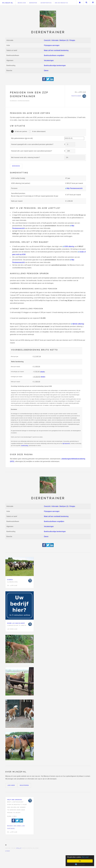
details (43, 372)
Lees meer (11, 785)
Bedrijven (22, 3)
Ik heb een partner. (21, 131)
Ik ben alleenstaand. (39, 131)
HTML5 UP (19, 848)
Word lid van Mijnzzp (16, 623)
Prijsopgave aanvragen (52, 45)
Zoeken (86, 3)
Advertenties (46, 3)
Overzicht (47, 40)
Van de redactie (61, 3)
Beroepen (33, 3)
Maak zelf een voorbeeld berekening (56, 50)
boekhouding (25, 446)
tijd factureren (66, 443)
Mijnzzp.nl (8, 3)
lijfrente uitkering (78, 324)
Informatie (55, 40)
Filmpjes (72, 40)
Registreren (24, 785)
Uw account (80, 3)
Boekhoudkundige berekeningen (55, 65)
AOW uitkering (69, 246)
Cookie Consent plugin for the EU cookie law (80, 864)
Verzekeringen (49, 60)
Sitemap (8, 851)
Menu (93, 3)
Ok (80, 861)
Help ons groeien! (15, 800)
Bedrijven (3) (64, 40)
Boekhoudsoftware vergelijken (54, 55)
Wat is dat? (86, 857)
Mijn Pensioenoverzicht (75, 188)
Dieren (46, 70)
